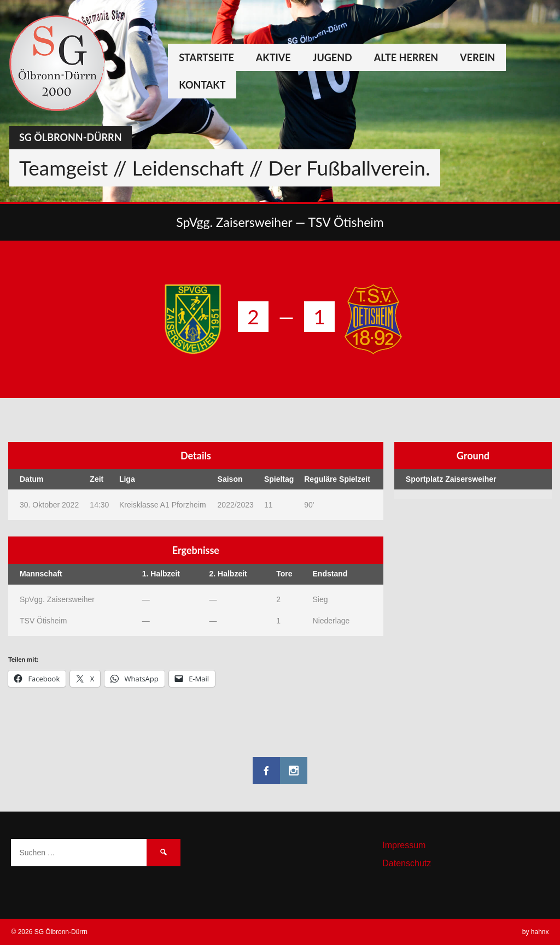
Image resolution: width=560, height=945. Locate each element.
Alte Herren (406, 57)
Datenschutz (407, 863)
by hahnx (536, 932)
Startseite (206, 57)
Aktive (273, 57)
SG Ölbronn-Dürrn (71, 137)
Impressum (404, 845)
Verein (477, 57)
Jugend (332, 57)
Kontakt (202, 85)
